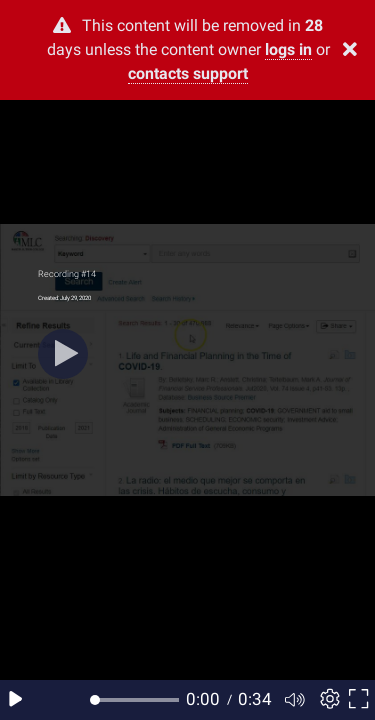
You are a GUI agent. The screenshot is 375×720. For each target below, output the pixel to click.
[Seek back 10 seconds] (48, 700)
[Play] (63, 354)
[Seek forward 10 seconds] (79, 700)
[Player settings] (327, 700)
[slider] (137, 700)
